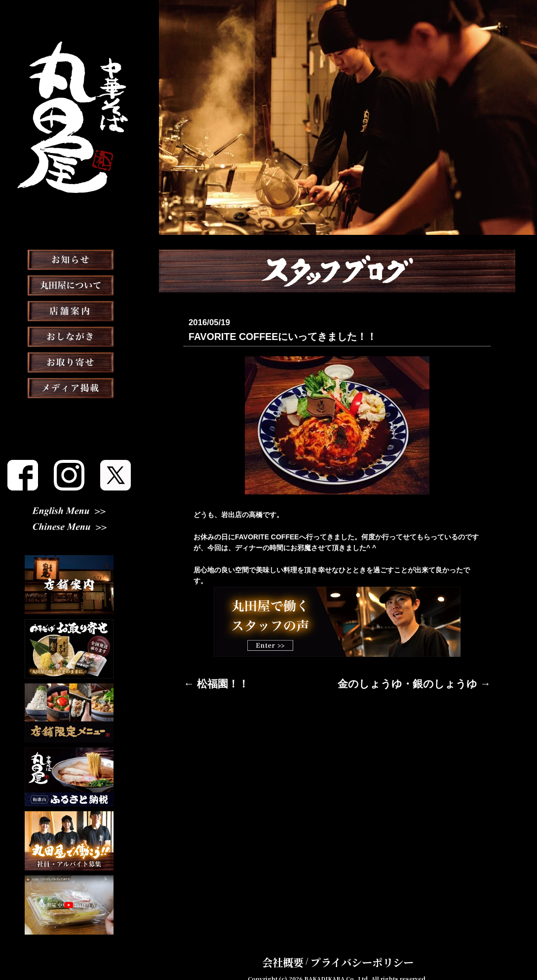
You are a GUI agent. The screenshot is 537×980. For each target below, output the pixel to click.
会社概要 (300, 947)
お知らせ (69, 284)
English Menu (69, 512)
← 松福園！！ (205, 681)
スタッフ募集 (69, 464)
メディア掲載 (69, 413)
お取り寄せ (69, 387)
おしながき (69, 361)
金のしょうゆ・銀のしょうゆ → (441, 681)
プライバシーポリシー (355, 947)
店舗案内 (69, 336)
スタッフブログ (69, 438)
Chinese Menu (69, 528)
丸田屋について (69, 310)
